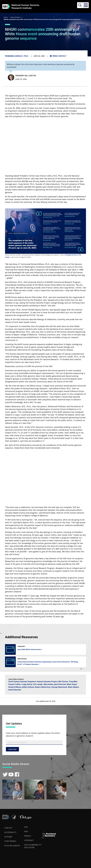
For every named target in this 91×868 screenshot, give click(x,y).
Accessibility (10, 832)
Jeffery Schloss (28, 687)
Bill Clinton (63, 681)
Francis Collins (15, 684)
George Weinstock (59, 687)
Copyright (29, 840)
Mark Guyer (72, 684)
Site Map (8, 837)
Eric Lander (38, 684)
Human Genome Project (47, 681)
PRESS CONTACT (58, 56)
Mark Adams (73, 687)
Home (6, 17)
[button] (86, 5)
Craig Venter (27, 684)
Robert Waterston (43, 687)
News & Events (16, 17)
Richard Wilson (15, 687)
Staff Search (10, 841)
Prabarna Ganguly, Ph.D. (17, 56)
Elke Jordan (48, 684)
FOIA (26, 831)
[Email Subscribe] (34, 742)
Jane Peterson (60, 684)
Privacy (28, 836)
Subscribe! (12, 749)
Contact (9, 828)
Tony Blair (73, 681)
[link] (5, 774)
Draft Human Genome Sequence (22, 681)
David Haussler (15, 690)
